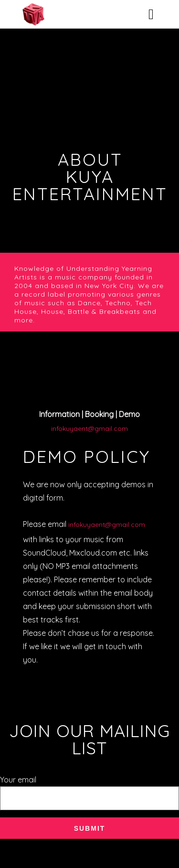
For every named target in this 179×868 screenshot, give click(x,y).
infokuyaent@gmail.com (89, 429)
